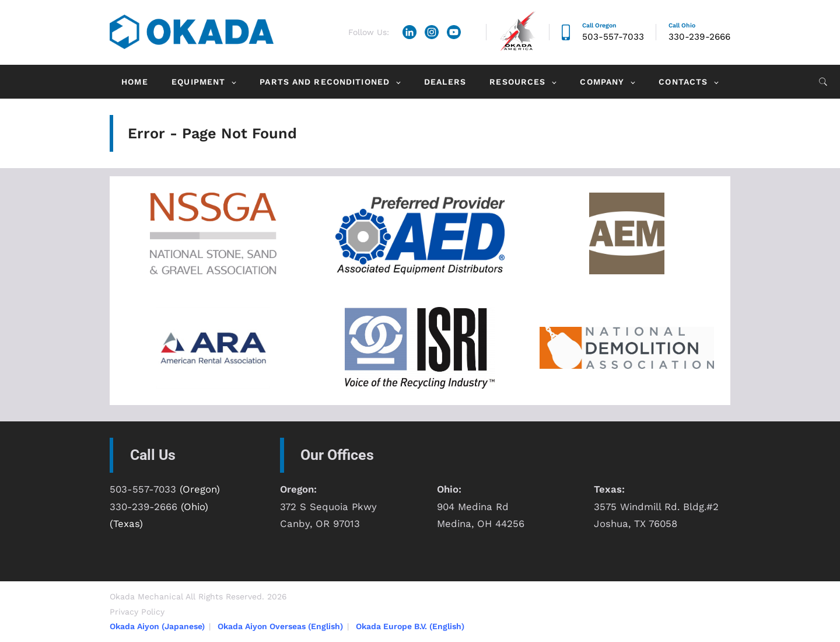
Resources (517, 82)
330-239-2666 (699, 37)
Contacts (683, 82)
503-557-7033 (613, 37)
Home (134, 82)
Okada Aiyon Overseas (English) (280, 626)
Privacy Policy (137, 612)
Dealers (445, 82)
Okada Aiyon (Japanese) (157, 626)
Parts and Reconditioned (325, 82)
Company (602, 82)
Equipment (198, 82)
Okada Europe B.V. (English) (410, 626)
